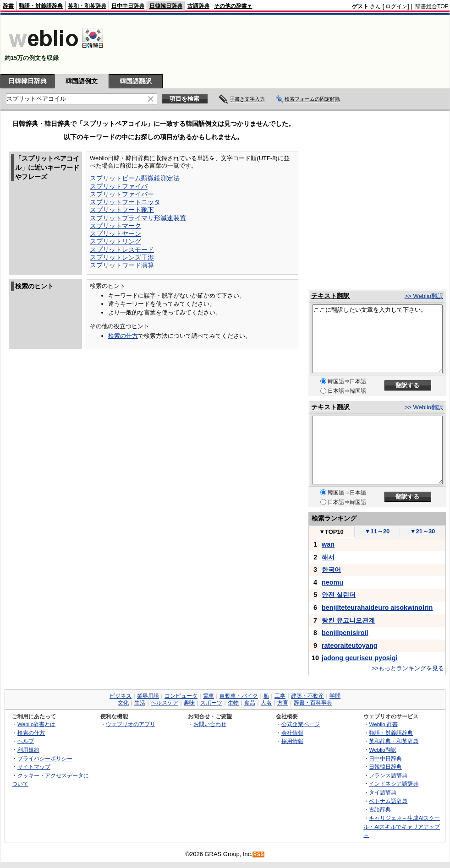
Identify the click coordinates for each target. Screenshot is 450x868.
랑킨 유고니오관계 (348, 620)
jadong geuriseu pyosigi (360, 658)
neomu (332, 582)
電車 (209, 696)
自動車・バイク (239, 696)
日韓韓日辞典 (166, 6)
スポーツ (211, 703)
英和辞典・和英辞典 (394, 741)
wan (328, 544)
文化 (123, 703)
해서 (328, 557)
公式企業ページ (301, 724)
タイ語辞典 (383, 792)
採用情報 (292, 741)
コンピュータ (181, 696)
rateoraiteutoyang (350, 646)
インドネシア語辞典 (394, 784)
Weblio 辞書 (383, 724)
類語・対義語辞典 (41, 6)
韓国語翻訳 (136, 81)
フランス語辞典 (388, 775)
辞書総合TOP (432, 6)
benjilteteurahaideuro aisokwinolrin (377, 608)
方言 (283, 703)
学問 (335, 696)
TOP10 (331, 532)
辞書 (8, 6)
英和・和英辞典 (87, 6)
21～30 (423, 531)
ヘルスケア (165, 703)
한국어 (331, 570)
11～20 (377, 531)
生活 (140, 703)
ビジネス (121, 696)
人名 (266, 703)
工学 (280, 696)
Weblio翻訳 (382, 750)
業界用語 (148, 696)
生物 (233, 703)
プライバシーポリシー (45, 758)
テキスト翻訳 (330, 296)
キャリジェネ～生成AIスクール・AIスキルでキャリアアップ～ (402, 826)
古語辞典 (198, 6)
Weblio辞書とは (36, 724)
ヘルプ (26, 741)
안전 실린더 (339, 595)
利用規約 (28, 750)
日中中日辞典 (128, 6)
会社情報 (292, 733)
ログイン (396, 6)
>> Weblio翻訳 (424, 296)
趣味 (189, 703)
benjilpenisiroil (345, 633)
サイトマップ (34, 767)
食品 (250, 703)
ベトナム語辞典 (388, 801)
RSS (259, 854)
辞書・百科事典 (313, 703)
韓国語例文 (82, 81)
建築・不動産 (307, 696)
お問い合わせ (210, 724)
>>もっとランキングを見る (408, 668)
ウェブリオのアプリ (131, 724)
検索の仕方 (123, 336)
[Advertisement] (420, 44)
